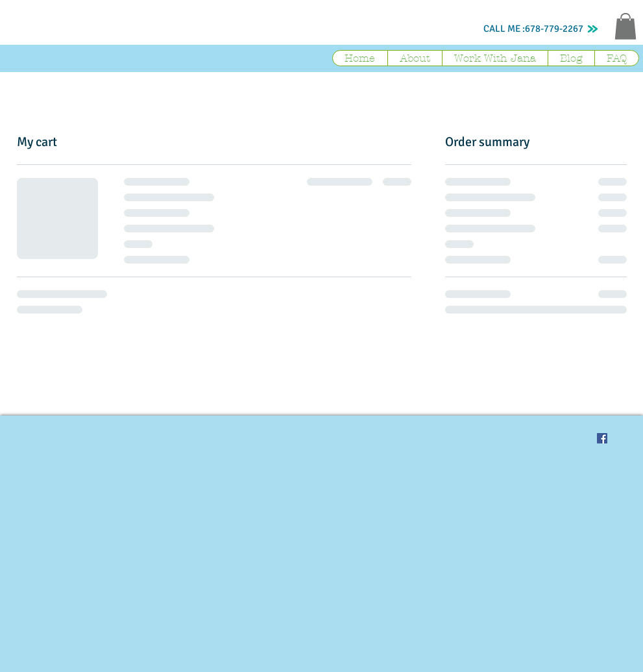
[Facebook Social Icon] (602, 438)
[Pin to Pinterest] (567, 438)
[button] (625, 26)
